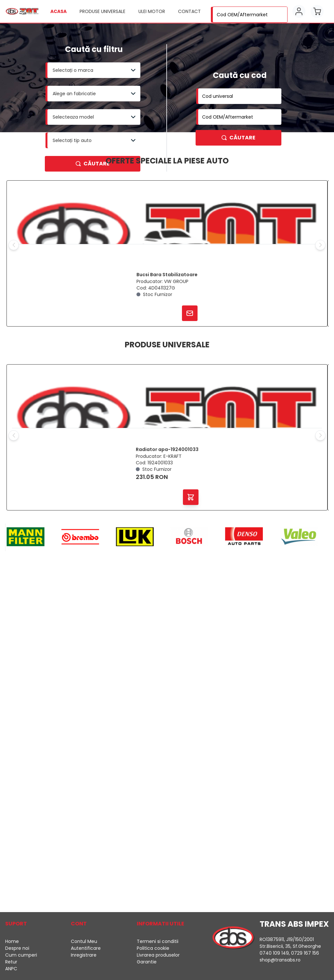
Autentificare (86, 948)
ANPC (11, 969)
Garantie (147, 962)
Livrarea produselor (158, 955)
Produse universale (103, 11)
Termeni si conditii (158, 941)
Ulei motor (152, 11)
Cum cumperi (21, 955)
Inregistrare (84, 955)
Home (12, 941)
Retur (11, 962)
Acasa (58, 11)
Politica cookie (153, 948)
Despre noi (17, 948)
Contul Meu (84, 941)
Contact (189, 11)
